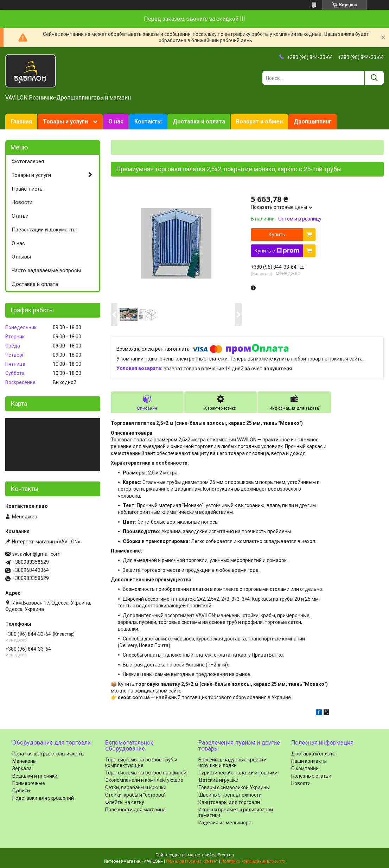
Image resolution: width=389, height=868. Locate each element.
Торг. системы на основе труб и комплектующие (141, 762)
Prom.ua (226, 855)
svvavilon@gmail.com (36, 554)
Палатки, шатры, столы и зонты (48, 754)
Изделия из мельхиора (225, 823)
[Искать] (374, 78)
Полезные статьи (311, 776)
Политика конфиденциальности (253, 861)
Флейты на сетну (125, 802)
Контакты (148, 122)
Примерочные (29, 783)
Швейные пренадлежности (230, 795)
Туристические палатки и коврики (238, 773)
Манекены (24, 761)
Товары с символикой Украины (234, 787)
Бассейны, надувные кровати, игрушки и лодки (233, 762)
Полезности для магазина (135, 810)
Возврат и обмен (259, 122)
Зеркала (22, 768)
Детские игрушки (218, 780)
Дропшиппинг (313, 122)
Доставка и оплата (199, 122)
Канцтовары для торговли (229, 802)
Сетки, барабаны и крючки (136, 787)
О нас (116, 122)
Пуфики (21, 791)
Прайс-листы (28, 189)
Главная (21, 122)
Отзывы (21, 257)
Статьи (20, 216)
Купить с (277, 251)
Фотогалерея (28, 161)
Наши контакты (309, 761)
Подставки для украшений (43, 798)
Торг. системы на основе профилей (146, 773)
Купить (277, 235)
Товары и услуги (65, 122)
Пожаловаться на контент (192, 861)
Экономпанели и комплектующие (144, 780)
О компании (305, 768)
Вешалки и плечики (35, 776)
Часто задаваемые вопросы (46, 270)
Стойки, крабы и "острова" (135, 795)
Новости (22, 202)
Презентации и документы (44, 230)
